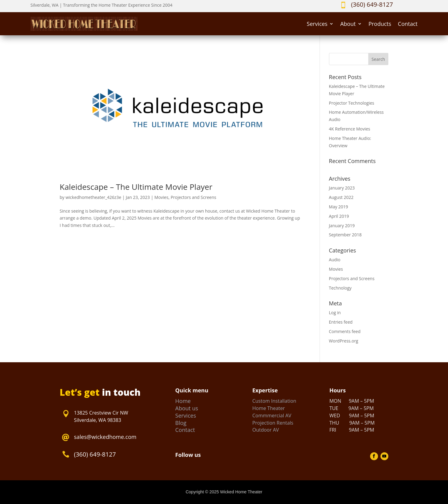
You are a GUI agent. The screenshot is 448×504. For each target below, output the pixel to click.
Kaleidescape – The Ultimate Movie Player (136, 187)
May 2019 (339, 207)
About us (187, 408)
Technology (340, 288)
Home (183, 401)
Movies (161, 197)
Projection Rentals (273, 423)
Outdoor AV (266, 430)
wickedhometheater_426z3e (93, 197)
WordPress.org (344, 341)
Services (317, 24)
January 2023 (342, 188)
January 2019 (342, 226)
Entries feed (341, 322)
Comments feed (345, 331)
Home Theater (269, 408)
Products (380, 24)
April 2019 (339, 216)
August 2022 (341, 197)
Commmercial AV (272, 415)
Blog (181, 423)
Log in (335, 313)
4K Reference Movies (350, 129)
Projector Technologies (352, 103)
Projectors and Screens (194, 197)
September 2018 (345, 235)
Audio (335, 260)
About (348, 24)
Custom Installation (274, 401)
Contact (408, 24)
